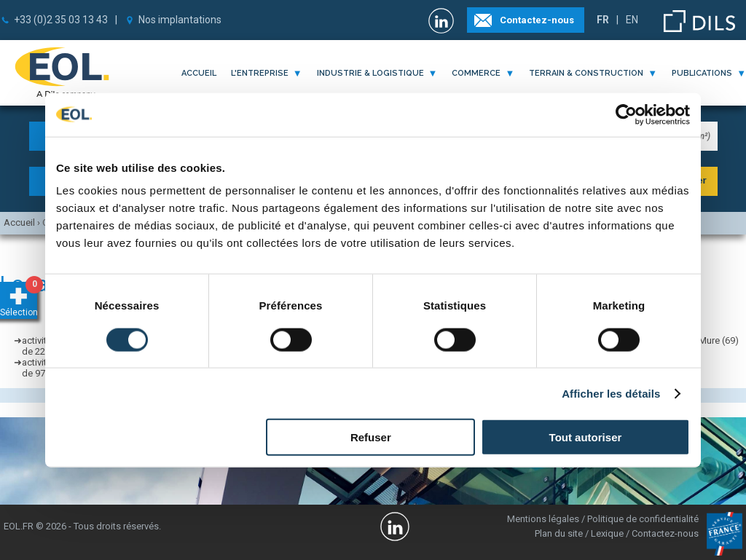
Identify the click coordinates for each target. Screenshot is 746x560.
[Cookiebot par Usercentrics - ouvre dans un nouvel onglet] (626, 114)
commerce (476, 73)
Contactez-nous (537, 20)
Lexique (607, 533)
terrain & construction (586, 73)
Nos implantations (180, 20)
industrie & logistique (370, 73)
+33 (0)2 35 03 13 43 (61, 20)
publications (702, 73)
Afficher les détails (611, 393)
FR (603, 20)
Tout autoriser (586, 437)
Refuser (371, 437)
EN (632, 20)
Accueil (199, 73)
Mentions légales (543, 519)
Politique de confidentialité (643, 519)
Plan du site (559, 533)
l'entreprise (260, 73)
